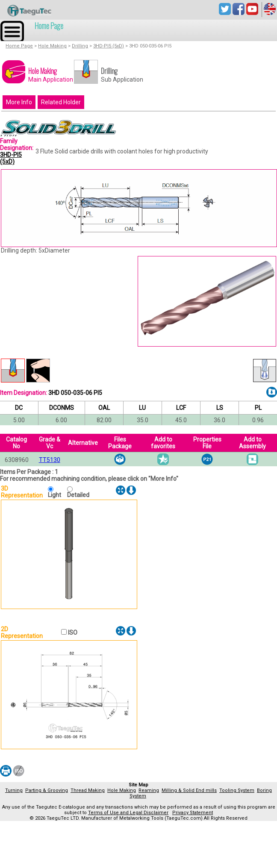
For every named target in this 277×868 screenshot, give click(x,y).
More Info (19, 102)
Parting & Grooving (47, 790)
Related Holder (61, 102)
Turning (14, 790)
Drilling (80, 46)
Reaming (149, 790)
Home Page (49, 26)
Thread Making (88, 790)
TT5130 (50, 460)
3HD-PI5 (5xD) (109, 46)
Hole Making (52, 46)
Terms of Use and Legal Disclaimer (128, 813)
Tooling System (237, 790)
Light (56, 495)
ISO (72, 633)
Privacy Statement (193, 813)
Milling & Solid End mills (189, 790)
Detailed (78, 495)
